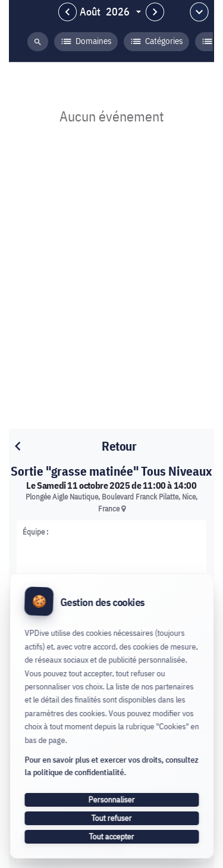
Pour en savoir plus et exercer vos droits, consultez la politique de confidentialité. (111, 766)
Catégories (156, 42)
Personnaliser (112, 800)
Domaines (86, 42)
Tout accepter (112, 836)
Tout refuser (112, 818)
